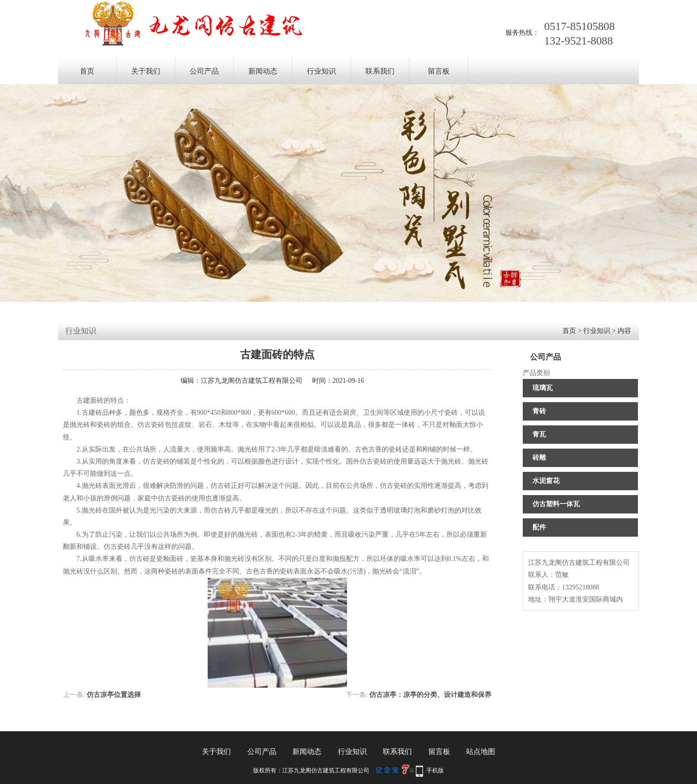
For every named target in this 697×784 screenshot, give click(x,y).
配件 (539, 527)
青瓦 (539, 434)
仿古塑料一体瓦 (556, 504)
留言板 (439, 71)
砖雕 (539, 458)
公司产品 (204, 71)
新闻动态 (263, 71)
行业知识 (321, 71)
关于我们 (146, 71)
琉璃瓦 (543, 388)
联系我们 (380, 71)
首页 (87, 71)
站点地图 (481, 752)
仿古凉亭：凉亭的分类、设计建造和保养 (430, 695)
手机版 (435, 770)
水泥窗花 (546, 481)
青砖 (539, 411)
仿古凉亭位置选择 (114, 695)
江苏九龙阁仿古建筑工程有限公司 (252, 381)
